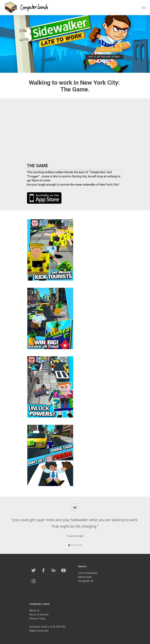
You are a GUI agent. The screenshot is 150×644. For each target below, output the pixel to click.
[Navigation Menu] (144, 8)
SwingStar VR (86, 581)
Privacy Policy (37, 619)
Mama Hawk (85, 577)
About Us (34, 611)
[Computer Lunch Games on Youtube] (64, 570)
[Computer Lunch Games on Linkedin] (53, 570)
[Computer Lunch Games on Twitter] (34, 570)
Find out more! (109, 49)
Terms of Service (39, 615)
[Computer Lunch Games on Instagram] (34, 581)
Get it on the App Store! (104, 57)
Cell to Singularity (88, 573)
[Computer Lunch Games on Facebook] (43, 570)
